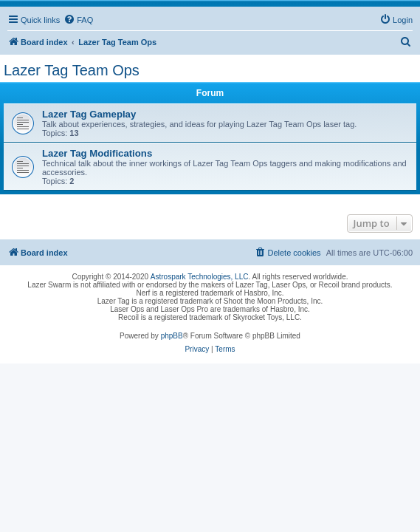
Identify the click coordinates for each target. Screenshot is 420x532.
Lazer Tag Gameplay (89, 114)
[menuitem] (78, 20)
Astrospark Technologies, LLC (200, 277)
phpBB (172, 336)
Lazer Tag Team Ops (72, 70)
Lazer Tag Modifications (97, 153)
